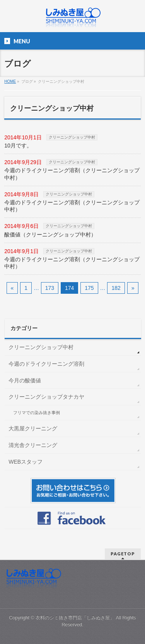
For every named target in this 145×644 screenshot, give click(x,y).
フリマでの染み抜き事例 (37, 413)
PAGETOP (123, 554)
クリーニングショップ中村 (72, 137)
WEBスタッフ (26, 462)
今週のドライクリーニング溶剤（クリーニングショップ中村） (72, 174)
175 (89, 288)
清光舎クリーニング (33, 445)
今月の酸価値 (25, 380)
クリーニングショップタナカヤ (46, 397)
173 (50, 288)
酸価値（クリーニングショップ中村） (50, 235)
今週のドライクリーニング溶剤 (46, 364)
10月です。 (18, 146)
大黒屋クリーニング (33, 428)
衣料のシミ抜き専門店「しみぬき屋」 (75, 618)
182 (116, 288)
